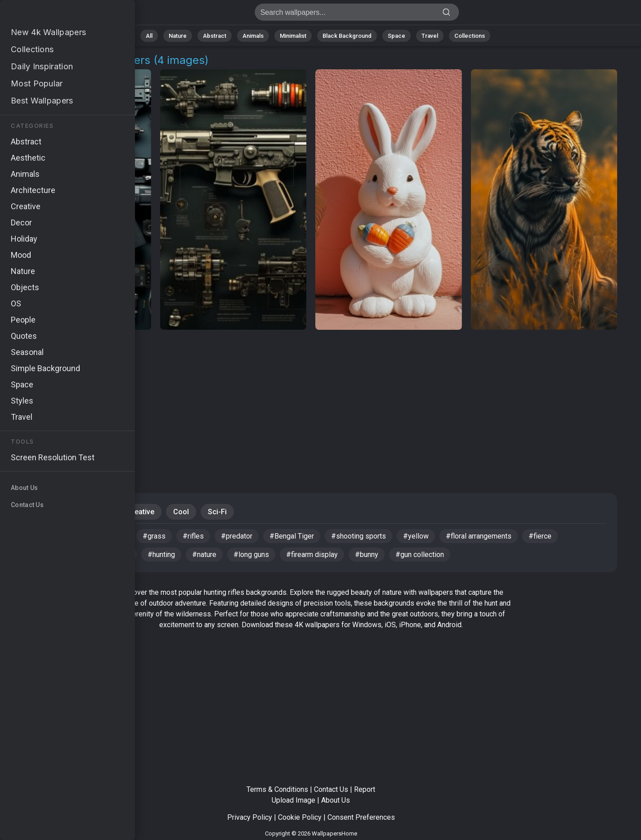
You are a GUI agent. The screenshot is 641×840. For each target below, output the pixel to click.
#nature (204, 555)
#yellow (416, 536)
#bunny (367, 555)
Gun (63, 512)
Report (365, 789)
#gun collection (420, 555)
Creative (141, 512)
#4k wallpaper (108, 555)
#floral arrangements (479, 536)
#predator (237, 536)
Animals (253, 36)
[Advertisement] (311, 401)
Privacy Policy (250, 817)
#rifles (193, 536)
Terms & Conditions (277, 789)
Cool (181, 512)
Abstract (215, 36)
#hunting (161, 555)
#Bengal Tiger (292, 536)
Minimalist (293, 36)
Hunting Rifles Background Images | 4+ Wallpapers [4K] (54, 15)
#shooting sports (359, 536)
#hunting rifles (103, 536)
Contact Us (331, 789)
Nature (178, 36)
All (149, 36)
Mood (98, 512)
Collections (470, 36)
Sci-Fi (217, 512)
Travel (430, 36)
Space (397, 36)
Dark (30, 512)
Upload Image (294, 800)
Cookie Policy (300, 817)
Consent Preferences (361, 817)
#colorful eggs (45, 555)
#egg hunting (42, 536)
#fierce (540, 536)
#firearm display (312, 555)
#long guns (251, 555)
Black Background (347, 36)
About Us (336, 800)
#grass (154, 536)
